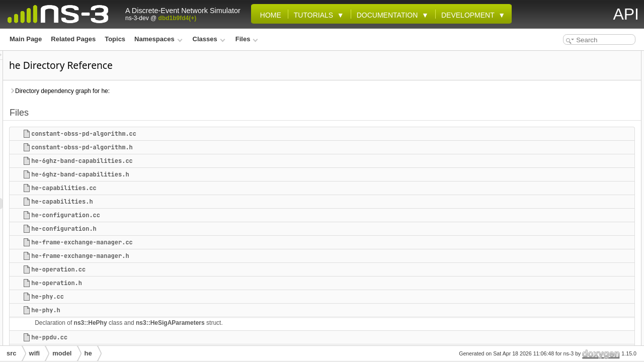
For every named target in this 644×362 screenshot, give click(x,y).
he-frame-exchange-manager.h (206, 256)
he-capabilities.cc (190, 188)
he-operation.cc (184, 269)
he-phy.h (172, 310)
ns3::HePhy (216, 323)
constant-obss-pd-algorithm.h (208, 147)
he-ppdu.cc (175, 337)
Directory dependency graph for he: (185, 91)
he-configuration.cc (191, 215)
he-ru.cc (552, 244)
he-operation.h (182, 283)
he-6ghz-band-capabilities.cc (208, 161)
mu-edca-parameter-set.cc (577, 266)
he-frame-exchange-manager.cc (208, 242)
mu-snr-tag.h (558, 300)
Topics (115, 39)
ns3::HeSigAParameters (296, 323)
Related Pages (73, 39)
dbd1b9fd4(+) (178, 18)
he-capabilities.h (188, 202)
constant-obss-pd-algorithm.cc (210, 134)
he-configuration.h (190, 229)
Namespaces (158, 39)
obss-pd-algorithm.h (569, 344)
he (88, 353)
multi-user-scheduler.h (572, 322)
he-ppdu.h (554, 233)
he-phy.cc (173, 297)
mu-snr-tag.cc (560, 289)
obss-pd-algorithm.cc (571, 333)
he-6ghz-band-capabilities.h (206, 174)
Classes (209, 39)
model (62, 353)
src (12, 353)
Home (269, 15)
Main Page (26, 39)
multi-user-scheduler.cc (574, 311)
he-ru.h (550, 255)
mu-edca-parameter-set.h (576, 278)
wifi (35, 353)
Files (247, 39)
